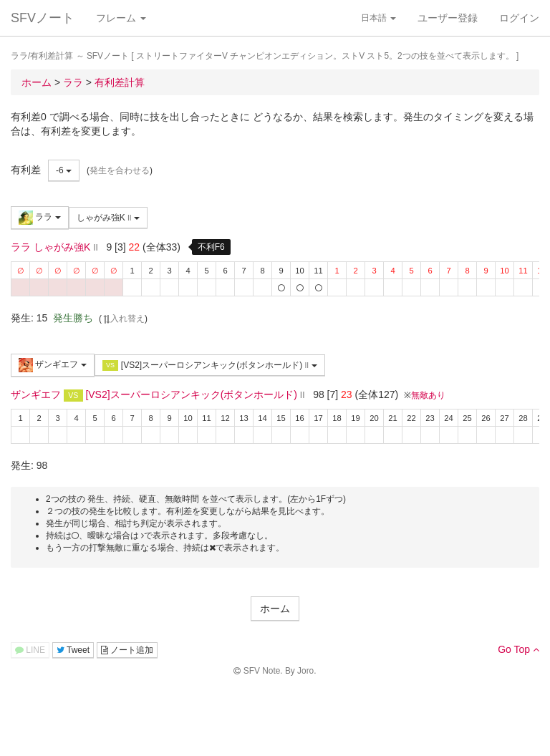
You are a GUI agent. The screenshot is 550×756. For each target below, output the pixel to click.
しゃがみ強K (108, 218)
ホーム (275, 609)
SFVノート (43, 18)
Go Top (518, 649)
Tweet (73, 650)
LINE (30, 650)
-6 (64, 170)
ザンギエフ (53, 365)
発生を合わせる (120, 170)
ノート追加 (127, 650)
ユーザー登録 (448, 18)
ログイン (519, 18)
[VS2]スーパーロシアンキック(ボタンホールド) (210, 365)
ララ (40, 218)
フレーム (121, 18)
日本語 (378, 18)
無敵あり (428, 395)
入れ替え (123, 319)
